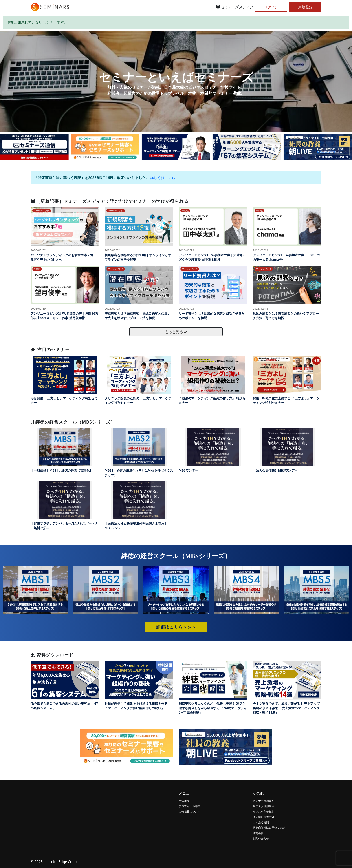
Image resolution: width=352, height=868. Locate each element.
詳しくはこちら (163, 178)
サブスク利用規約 (264, 806)
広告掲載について (189, 812)
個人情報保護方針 (264, 817)
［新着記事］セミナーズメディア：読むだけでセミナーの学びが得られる (109, 201)
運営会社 (258, 833)
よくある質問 (261, 822)
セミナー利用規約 (264, 801)
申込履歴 (184, 801)
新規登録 (305, 7)
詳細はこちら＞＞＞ (176, 627)
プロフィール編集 (189, 806)
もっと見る (176, 332)
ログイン (271, 7)
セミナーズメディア (235, 7)
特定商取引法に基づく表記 (269, 828)
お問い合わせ (261, 838)
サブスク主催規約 (264, 812)
